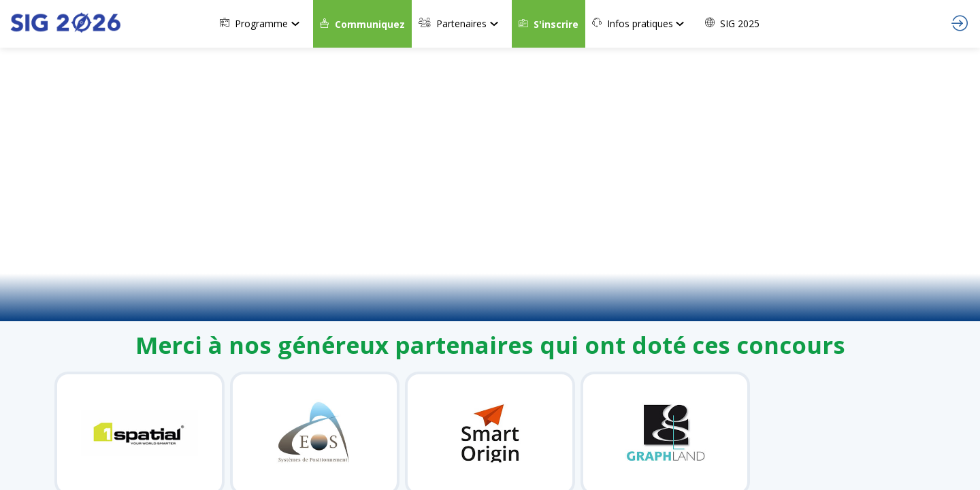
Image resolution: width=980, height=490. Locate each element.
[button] (362, 24)
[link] (263, 24)
